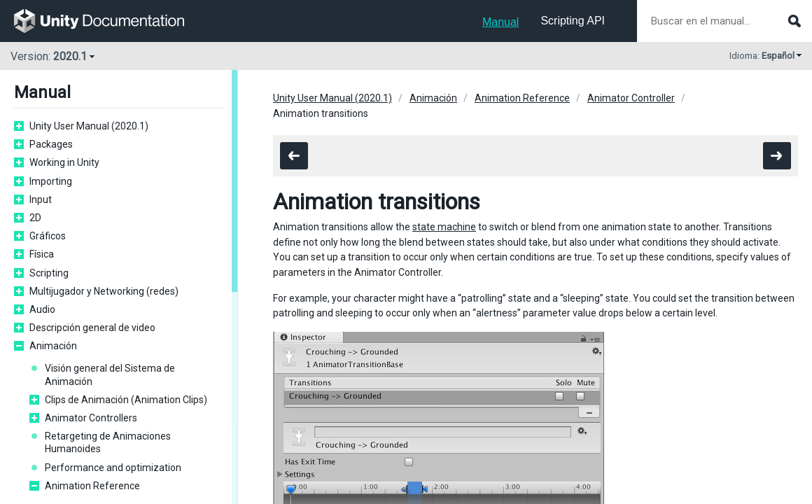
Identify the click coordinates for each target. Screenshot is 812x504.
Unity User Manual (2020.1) (89, 126)
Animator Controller (631, 98)
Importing (51, 181)
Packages (51, 144)
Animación (53, 346)
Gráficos (48, 236)
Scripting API (573, 21)
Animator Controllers (91, 418)
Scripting (49, 273)
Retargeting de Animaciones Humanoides (108, 442)
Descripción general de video (92, 328)
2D (35, 218)
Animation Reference (92, 486)
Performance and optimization (113, 468)
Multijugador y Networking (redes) (104, 291)
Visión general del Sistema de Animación (110, 374)
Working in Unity (64, 162)
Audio (42, 309)
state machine (444, 227)
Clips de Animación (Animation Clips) (126, 400)
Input (41, 199)
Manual (500, 22)
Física (42, 254)
